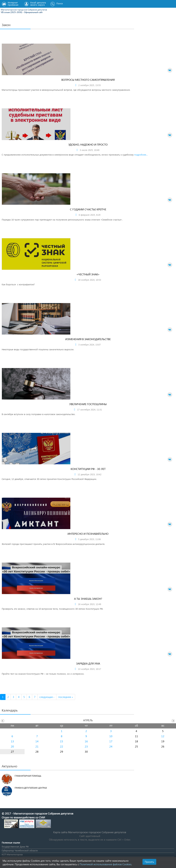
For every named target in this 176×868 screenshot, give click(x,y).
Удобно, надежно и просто (88, 144)
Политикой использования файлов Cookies (105, 864)
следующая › (47, 697)
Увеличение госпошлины (88, 404)
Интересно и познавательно (88, 534)
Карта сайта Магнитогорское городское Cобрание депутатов (90, 832)
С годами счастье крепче (88, 209)
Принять (149, 862)
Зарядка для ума (88, 663)
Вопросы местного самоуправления (88, 80)
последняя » (66, 697)
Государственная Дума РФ (15, 846)
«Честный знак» (88, 274)
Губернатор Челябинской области (20, 850)
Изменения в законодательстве (88, 339)
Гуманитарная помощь (28, 776)
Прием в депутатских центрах (31, 788)
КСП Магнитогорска (12, 854)
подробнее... (141, 155)
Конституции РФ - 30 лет (88, 469)
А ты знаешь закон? (88, 599)
